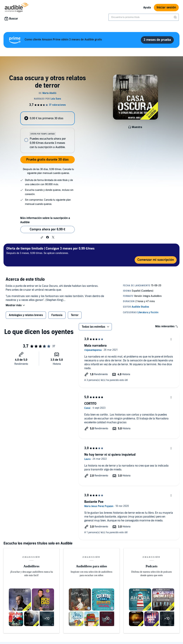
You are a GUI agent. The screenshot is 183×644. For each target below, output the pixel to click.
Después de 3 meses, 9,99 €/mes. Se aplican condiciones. (50, 251)
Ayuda (147, 8)
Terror (75, 315)
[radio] (47, 118)
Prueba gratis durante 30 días (47, 160)
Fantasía (57, 315)
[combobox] (144, 17)
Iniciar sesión (166, 7)
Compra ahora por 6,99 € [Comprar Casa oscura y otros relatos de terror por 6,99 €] (48, 229)
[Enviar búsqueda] (176, 17)
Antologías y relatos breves (26, 315)
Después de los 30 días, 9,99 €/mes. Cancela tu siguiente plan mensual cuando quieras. (48, 171)
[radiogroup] (47, 132)
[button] (42, 237)
